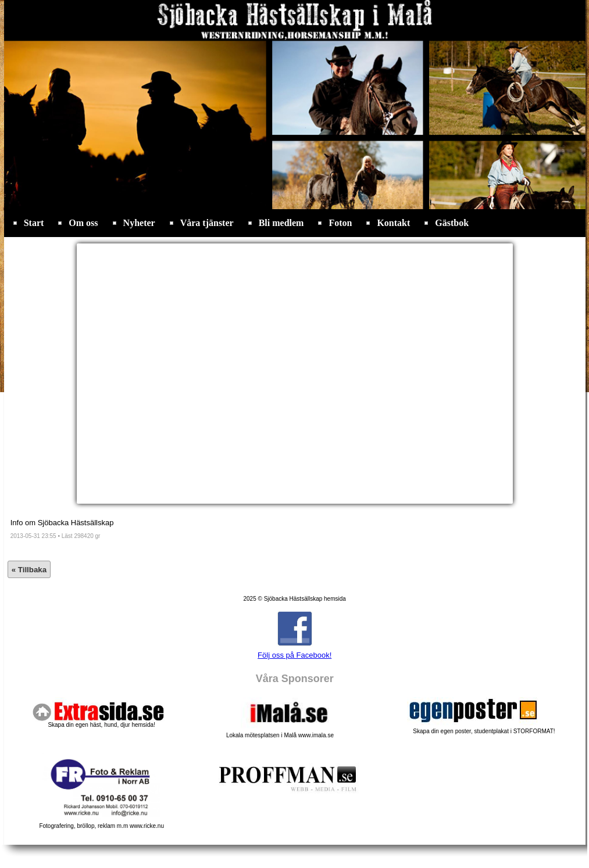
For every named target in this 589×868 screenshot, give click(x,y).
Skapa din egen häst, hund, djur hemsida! (101, 725)
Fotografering (101, 823)
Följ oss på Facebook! (294, 655)
